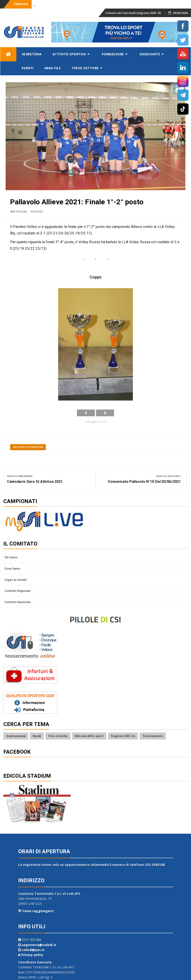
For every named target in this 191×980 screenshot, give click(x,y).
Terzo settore (85, 68)
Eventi (28, 68)
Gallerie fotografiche (28, 447)
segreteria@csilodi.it (39, 945)
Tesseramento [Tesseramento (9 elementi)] (153, 736)
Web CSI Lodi (18, 211)
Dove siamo (12, 569)
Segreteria (32, 54)
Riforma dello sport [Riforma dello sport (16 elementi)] (89, 736)
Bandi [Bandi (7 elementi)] (37, 736)
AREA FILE (53, 68)
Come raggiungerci (38, 911)
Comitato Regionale (18, 591)
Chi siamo (11, 557)
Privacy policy (32, 955)
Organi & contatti (16, 580)
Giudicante (150, 54)
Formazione (113, 54)
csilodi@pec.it (33, 950)
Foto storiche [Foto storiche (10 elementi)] (58, 736)
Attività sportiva (69, 54)
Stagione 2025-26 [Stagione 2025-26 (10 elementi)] (123, 736)
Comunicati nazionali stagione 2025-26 (133, 13)
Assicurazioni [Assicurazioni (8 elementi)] (16, 736)
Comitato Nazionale (18, 602)
